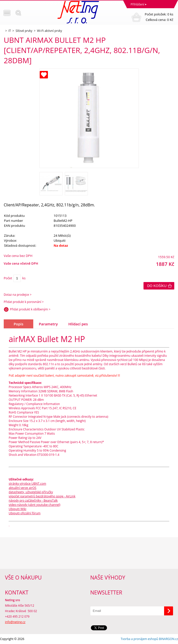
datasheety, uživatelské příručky (31, 492)
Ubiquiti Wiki (18, 509)
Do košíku (157, 286)
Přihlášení (137, 4)
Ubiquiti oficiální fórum (25, 513)
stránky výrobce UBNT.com (27, 484)
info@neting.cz (15, 622)
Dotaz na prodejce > (18, 295)
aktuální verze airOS (22, 488)
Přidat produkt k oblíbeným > (30, 309)
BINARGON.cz (168, 639)
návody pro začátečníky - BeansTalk (33, 500)
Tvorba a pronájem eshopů (139, 639)
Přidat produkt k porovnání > (24, 302)
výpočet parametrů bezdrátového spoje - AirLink (42, 496)
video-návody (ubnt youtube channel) (35, 505)
